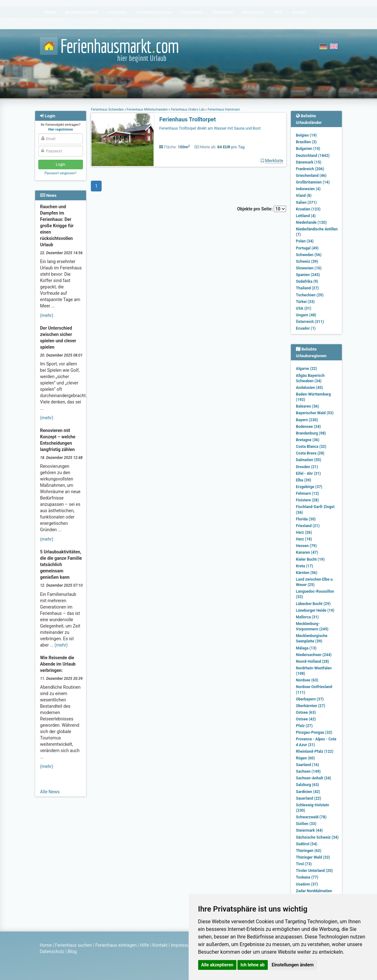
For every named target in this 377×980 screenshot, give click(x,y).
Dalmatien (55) (309, 460)
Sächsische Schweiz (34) (317, 837)
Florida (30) (306, 519)
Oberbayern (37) (310, 699)
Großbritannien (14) (313, 182)
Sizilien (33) (306, 824)
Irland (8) (304, 196)
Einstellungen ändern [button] (293, 965)
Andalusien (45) (309, 388)
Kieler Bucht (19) (310, 559)
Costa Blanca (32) (311, 447)
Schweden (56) (309, 255)
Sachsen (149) (308, 771)
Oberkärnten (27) (311, 706)
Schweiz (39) (307, 261)
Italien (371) (306, 203)
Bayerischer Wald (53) (315, 413)
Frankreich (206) (310, 169)
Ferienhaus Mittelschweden (147, 110)
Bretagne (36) (308, 440)
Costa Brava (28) (310, 453)
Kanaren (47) (307, 552)
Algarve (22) (307, 369)
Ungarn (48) (306, 315)
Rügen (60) (305, 758)
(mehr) (47, 315)
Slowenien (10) (309, 268)
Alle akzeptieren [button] (217, 965)
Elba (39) (304, 480)
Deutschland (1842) (313, 156)
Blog (72, 951)
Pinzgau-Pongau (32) (314, 732)
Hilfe (145, 945)
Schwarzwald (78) (311, 817)
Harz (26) (304, 532)
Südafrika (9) (307, 281)
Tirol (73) (304, 864)
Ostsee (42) (306, 719)
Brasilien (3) (306, 142)
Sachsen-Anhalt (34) (314, 778)
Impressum (182, 945)
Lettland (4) (306, 216)
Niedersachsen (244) (314, 655)
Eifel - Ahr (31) (308, 474)
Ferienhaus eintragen (116, 945)
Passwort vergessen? (61, 173)
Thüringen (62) (309, 851)
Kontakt (160, 945)
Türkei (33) (305, 302)
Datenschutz (52, 951)
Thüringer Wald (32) (313, 857)
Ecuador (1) (306, 328)
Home (46, 945)
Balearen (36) (308, 406)
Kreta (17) (305, 566)
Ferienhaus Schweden (108, 110)
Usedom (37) (307, 884)
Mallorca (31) (307, 617)
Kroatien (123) (308, 209)
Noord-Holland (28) (312, 661)
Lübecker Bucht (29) (313, 604)
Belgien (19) (306, 135)
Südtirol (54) (307, 844)
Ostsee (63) (306, 712)
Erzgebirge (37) (309, 487)
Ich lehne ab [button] (253, 965)
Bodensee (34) (308, 427)
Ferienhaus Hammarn (223, 110)
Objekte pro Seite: (262, 209)
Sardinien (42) (308, 792)
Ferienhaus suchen (74, 945)
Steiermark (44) (309, 830)
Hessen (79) (306, 546)
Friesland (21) (308, 526)
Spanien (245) (308, 275)
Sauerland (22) (309, 798)
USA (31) (304, 308)
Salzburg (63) (308, 785)
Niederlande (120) (311, 222)
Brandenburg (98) (311, 433)
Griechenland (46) (311, 176)
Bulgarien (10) (308, 149)
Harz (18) (304, 539)
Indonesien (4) (308, 189)
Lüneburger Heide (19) (315, 610)
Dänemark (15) (309, 162)
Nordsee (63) (307, 680)
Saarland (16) (308, 765)
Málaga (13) (306, 648)
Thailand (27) (307, 288)
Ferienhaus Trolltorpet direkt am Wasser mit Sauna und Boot (210, 128)
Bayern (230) (307, 420)
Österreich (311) (310, 322)
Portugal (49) (307, 248)
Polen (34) (305, 241)
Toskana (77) (307, 877)
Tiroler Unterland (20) (314, 871)
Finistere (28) (307, 500)
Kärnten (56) (307, 573)
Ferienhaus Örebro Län (188, 110)
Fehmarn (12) (308, 493)
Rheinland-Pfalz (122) (315, 751)
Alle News (50, 792)
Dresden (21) (307, 467)
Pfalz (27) (304, 726)
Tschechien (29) (310, 295)
